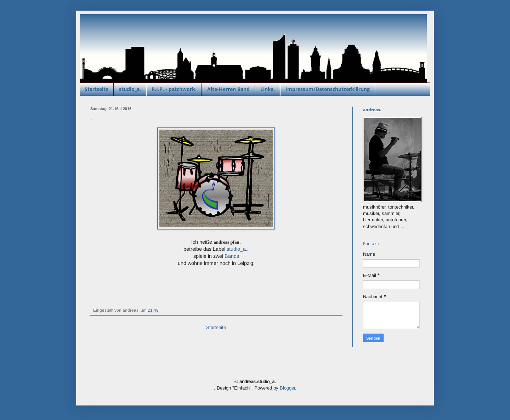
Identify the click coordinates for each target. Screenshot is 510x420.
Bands (232, 256)
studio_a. (130, 89)
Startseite (97, 89)
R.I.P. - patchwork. (174, 89)
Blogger (287, 388)
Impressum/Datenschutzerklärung (328, 89)
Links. (268, 89)
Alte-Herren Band (228, 89)
